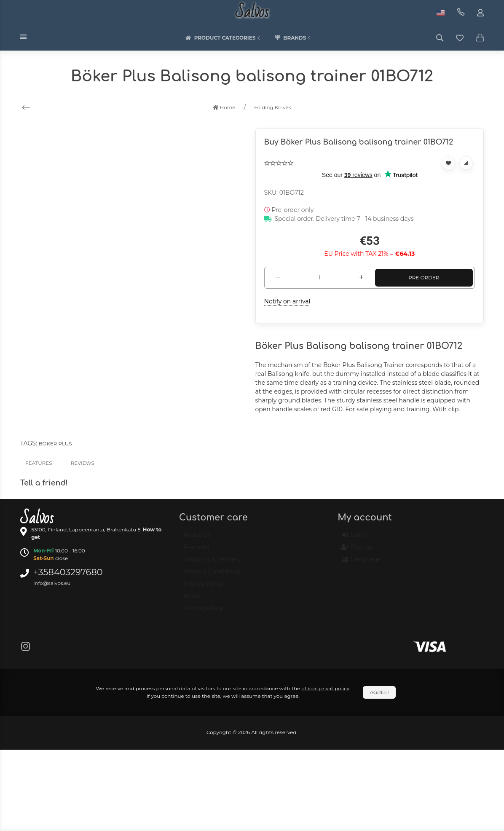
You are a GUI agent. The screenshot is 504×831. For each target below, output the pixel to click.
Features (39, 463)
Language (361, 563)
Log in (355, 539)
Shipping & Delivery (212, 563)
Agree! (379, 692)
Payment (197, 551)
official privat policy (325, 688)
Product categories (224, 38)
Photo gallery (203, 612)
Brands (293, 38)
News (192, 600)
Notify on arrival (287, 301)
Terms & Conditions (212, 575)
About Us (197, 539)
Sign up (358, 551)
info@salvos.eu (52, 583)
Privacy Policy (203, 587)
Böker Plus (55, 444)
